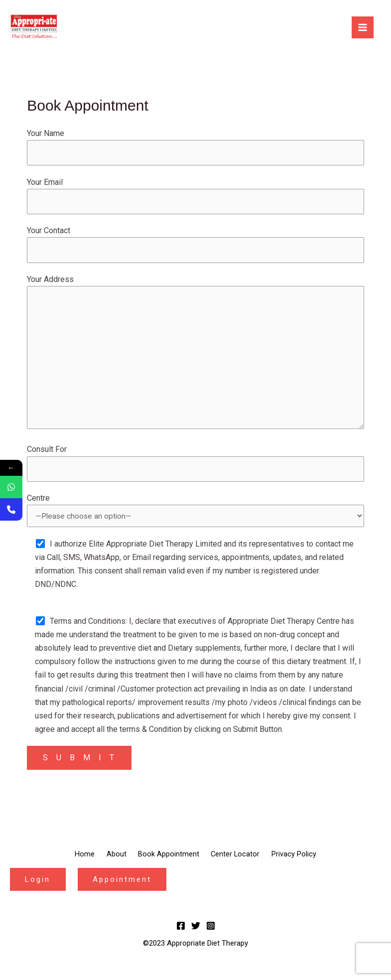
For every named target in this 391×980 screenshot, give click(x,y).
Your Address (195, 359)
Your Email (195, 197)
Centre (195, 520)
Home (68, 864)
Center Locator (244, 864)
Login (39, 888)
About (108, 864)
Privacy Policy (311, 864)
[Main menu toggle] (363, 27)
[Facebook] (181, 935)
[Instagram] (211, 935)
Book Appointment (168, 864)
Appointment (127, 888)
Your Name (195, 147)
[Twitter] (196, 935)
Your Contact (195, 247)
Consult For (195, 472)
